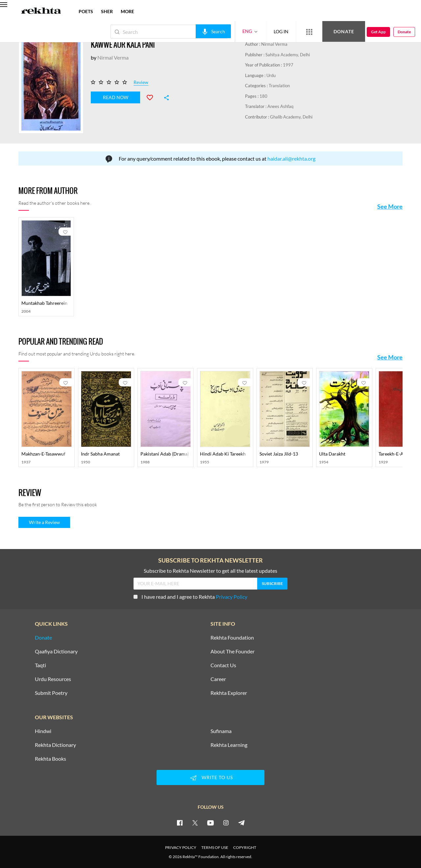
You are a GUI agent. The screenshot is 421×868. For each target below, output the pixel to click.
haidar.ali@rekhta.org (291, 158)
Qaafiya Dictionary (56, 651)
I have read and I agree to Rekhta (190, 597)
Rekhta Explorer (229, 693)
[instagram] (226, 823)
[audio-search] (213, 31)
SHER (107, 11)
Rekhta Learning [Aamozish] (229, 745)
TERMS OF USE (215, 847)
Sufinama (221, 731)
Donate (344, 31)
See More (390, 206)
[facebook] (180, 823)
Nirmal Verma (274, 44)
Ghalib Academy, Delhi (291, 117)
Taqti (40, 665)
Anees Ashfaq (280, 106)
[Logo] (41, 12)
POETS (86, 11)
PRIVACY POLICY (181, 847)
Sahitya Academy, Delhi (288, 55)
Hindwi (43, 731)
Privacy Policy (232, 597)
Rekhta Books (50, 759)
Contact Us (223, 665)
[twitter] (195, 823)
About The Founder (233, 651)
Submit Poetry (51, 693)
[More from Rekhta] (309, 32)
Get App (378, 32)
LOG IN (281, 31)
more (127, 11)
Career (218, 679)
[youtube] (210, 823)
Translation (279, 86)
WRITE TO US (210, 778)
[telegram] (241, 823)
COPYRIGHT (245, 847)
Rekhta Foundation (232, 638)
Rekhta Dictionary (55, 745)
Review (141, 82)
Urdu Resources (53, 679)
